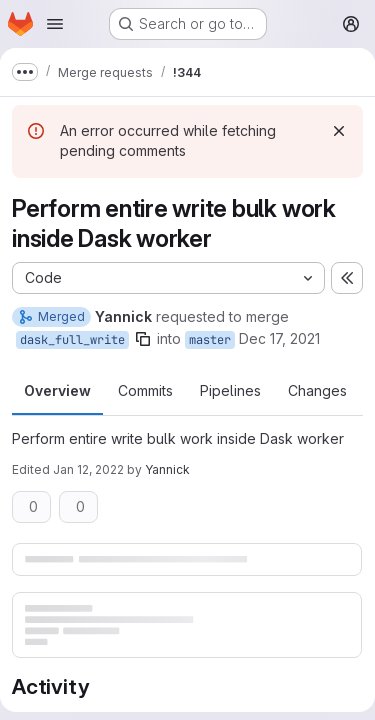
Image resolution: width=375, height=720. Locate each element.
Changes (317, 390)
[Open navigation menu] (55, 24)
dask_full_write (72, 340)
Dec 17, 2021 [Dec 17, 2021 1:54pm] (279, 338)
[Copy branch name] (143, 339)
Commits (145, 390)
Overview (57, 390)
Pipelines (230, 390)
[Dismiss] (339, 131)
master (210, 340)
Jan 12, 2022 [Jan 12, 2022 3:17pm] (88, 469)
